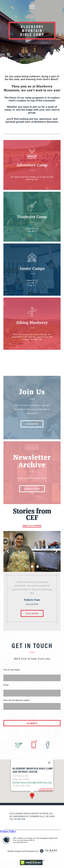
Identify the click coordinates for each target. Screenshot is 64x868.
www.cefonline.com (20, 842)
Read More (32, 613)
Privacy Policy (8, 831)
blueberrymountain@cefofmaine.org (32, 768)
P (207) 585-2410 (21, 771)
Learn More (46, 774)
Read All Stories (32, 526)
